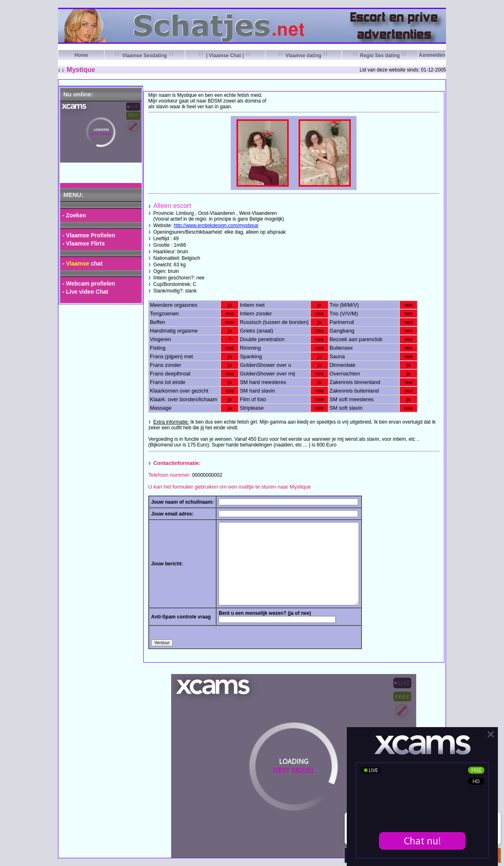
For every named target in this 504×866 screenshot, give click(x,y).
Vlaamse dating (303, 56)
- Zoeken (74, 215)
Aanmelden (432, 55)
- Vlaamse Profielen (89, 235)
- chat (83, 263)
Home (81, 55)
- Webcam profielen (89, 283)
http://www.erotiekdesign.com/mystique (216, 225)
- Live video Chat (85, 292)
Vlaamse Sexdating (145, 56)
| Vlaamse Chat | (225, 56)
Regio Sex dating (380, 56)
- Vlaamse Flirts (84, 243)
